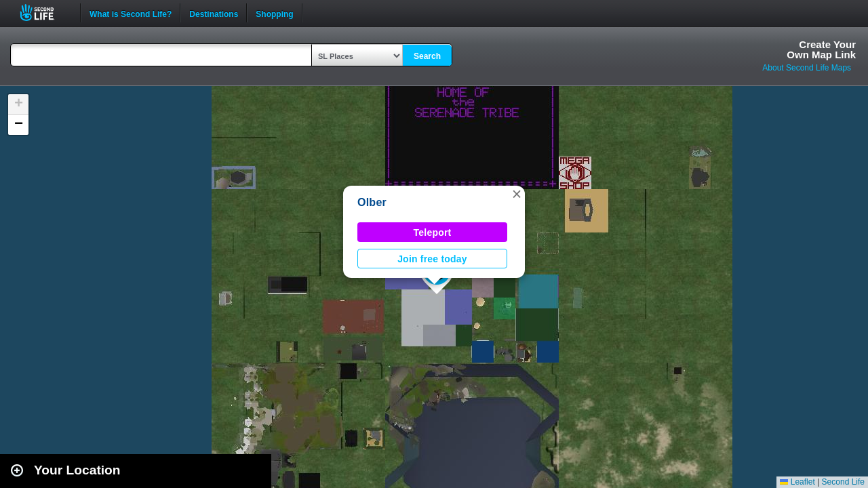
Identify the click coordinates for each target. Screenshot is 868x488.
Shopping (274, 13)
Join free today (432, 259)
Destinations (214, 13)
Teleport (433, 232)
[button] (517, 194)
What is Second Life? (131, 13)
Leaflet (797, 482)
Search (427, 56)
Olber (372, 202)
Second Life (44, 13)
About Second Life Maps (807, 68)
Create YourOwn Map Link (821, 49)
